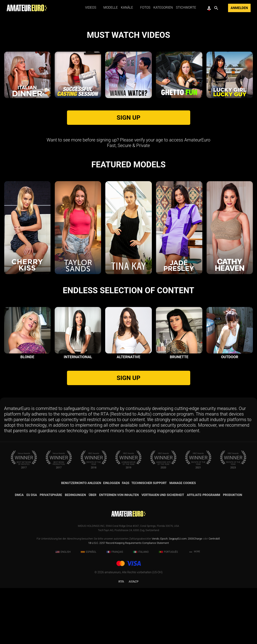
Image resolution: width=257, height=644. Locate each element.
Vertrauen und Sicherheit (163, 551)
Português (168, 608)
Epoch (164, 595)
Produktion (232, 551)
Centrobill (214, 595)
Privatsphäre (51, 551)
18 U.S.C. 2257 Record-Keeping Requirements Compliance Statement (128, 599)
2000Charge (195, 595)
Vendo (156, 595)
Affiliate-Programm (204, 551)
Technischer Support (149, 539)
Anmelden (239, 8)
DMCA (19, 551)
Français (115, 608)
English (63, 608)
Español (89, 608)
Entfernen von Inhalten (119, 551)
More (194, 608)
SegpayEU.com (178, 595)
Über (93, 551)
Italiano (141, 608)
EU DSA (32, 551)
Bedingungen (75, 551)
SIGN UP (128, 174)
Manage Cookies (183, 539)
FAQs (126, 539)
